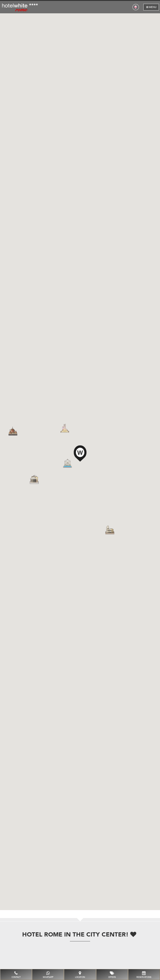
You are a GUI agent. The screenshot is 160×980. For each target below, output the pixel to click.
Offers (112, 975)
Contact (16, 975)
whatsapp (48, 975)
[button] (80, 453)
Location (80, 975)
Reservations (144, 975)
